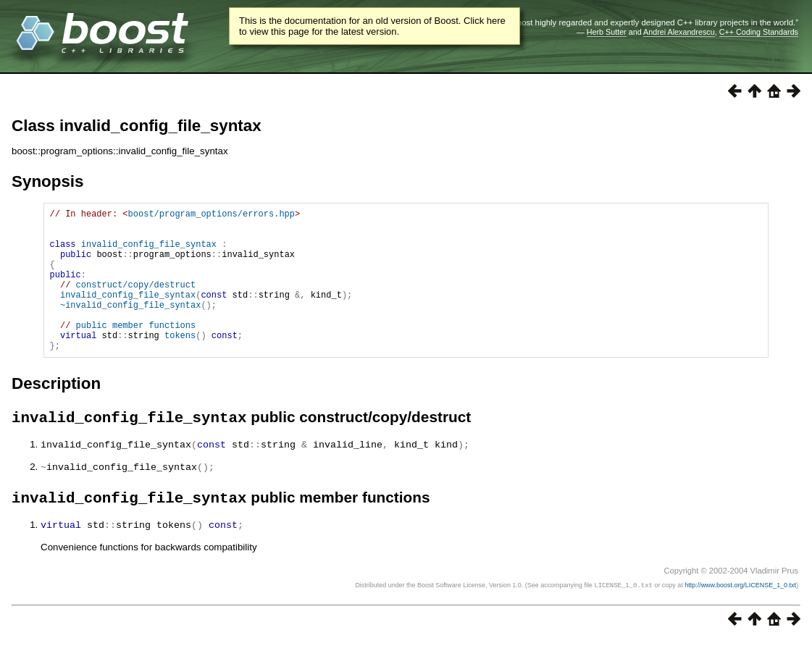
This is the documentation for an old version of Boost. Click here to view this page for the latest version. (372, 26)
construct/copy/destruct (136, 302)
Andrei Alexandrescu (679, 32)
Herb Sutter (607, 32)
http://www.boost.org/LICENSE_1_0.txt (740, 618)
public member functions (136, 351)
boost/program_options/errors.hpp (212, 215)
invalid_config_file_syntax (149, 252)
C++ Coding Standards (759, 32)
